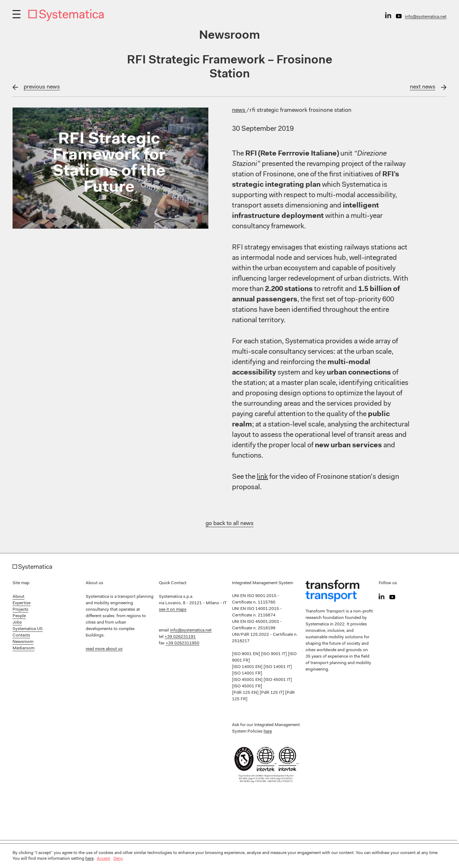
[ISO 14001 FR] (247, 673)
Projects (20, 610)
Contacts (21, 635)
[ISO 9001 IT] (275, 654)
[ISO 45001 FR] (247, 686)
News (239, 110)
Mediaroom (23, 648)
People (19, 616)
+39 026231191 (180, 637)
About (18, 597)
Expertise (22, 603)
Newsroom (23, 642)
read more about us (104, 649)
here (268, 731)
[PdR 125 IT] (272, 693)
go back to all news (229, 524)
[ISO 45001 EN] (248, 680)
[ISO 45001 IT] (278, 680)
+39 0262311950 (183, 643)
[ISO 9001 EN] (247, 654)
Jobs (17, 623)
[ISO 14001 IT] (278, 667)
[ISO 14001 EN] (248, 667)
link (262, 477)
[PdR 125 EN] (246, 693)
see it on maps (173, 610)
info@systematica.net (426, 17)
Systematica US (28, 629)
